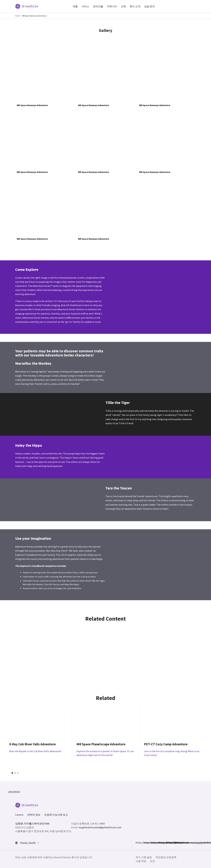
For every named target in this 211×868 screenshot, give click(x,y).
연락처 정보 (34, 815)
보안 (153, 861)
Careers (19, 815)
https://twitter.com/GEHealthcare (153, 843)
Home (18, 16)
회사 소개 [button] (135, 6)
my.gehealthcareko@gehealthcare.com (100, 827)
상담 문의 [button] (149, 6)
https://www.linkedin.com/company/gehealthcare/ (160, 843)
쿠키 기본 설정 (144, 857)
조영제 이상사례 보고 (56, 815)
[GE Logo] (27, 6)
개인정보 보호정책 (166, 857)
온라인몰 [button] (98, 6)
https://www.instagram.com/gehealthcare (145, 843)
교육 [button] (123, 6)
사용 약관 (141, 861)
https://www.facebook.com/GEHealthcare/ (137, 843)
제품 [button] (75, 6)
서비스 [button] (85, 6)
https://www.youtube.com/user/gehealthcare (168, 843)
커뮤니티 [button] (112, 6)
